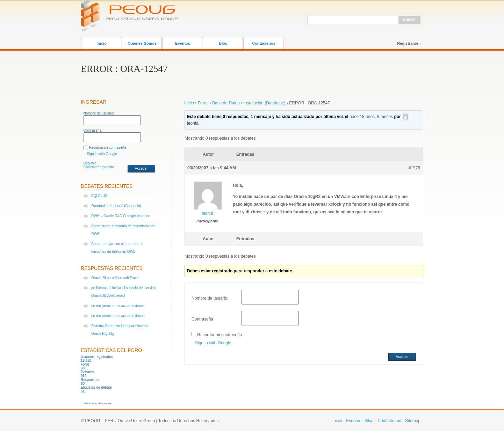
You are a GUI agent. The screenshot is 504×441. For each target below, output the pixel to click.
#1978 (414, 168)
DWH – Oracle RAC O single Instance (121, 216)
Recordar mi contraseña (107, 148)
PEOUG (89, 403)
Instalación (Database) (264, 103)
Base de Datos (226, 103)
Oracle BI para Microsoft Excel (115, 278)
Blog (223, 43)
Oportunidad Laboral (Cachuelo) (116, 206)
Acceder (141, 168)
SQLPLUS (99, 196)
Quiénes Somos (142, 43)
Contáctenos (264, 43)
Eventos (183, 43)
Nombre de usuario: (99, 113)
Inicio (102, 43)
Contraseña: (93, 130)
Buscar (409, 19)
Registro (90, 163)
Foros (203, 103)
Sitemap (413, 421)
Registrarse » (409, 43)
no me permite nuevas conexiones (118, 306)
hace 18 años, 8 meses (371, 117)
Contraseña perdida (99, 167)
